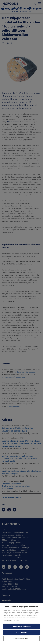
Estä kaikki (21, 633)
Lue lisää (16, 620)
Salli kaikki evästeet (21, 626)
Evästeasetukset (21, 639)
